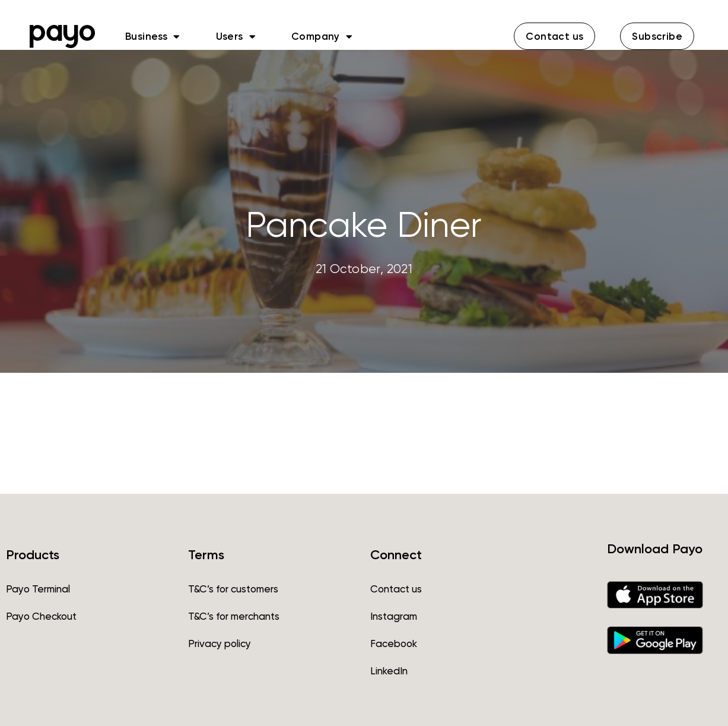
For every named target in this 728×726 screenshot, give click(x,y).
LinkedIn (389, 671)
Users (236, 36)
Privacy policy (220, 643)
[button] (554, 36)
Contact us (396, 589)
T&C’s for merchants (234, 616)
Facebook (394, 643)
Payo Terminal (38, 589)
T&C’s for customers (233, 589)
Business (153, 36)
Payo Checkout (41, 616)
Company (322, 36)
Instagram (394, 616)
